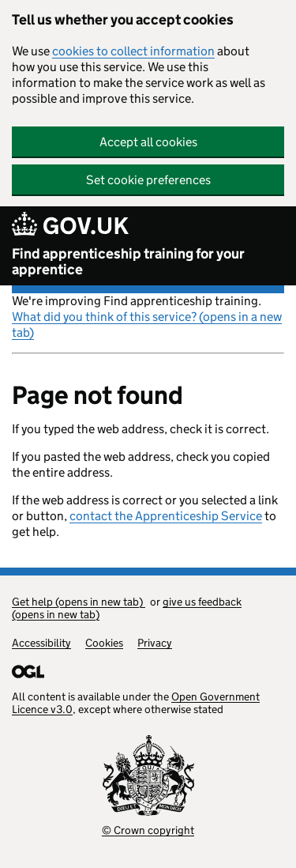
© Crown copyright (148, 830)
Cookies (104, 643)
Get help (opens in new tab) (79, 602)
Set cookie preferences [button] (148, 180)
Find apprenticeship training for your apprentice (128, 262)
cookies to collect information (133, 51)
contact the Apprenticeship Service (166, 516)
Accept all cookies (148, 142)
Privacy (155, 643)
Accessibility (41, 643)
